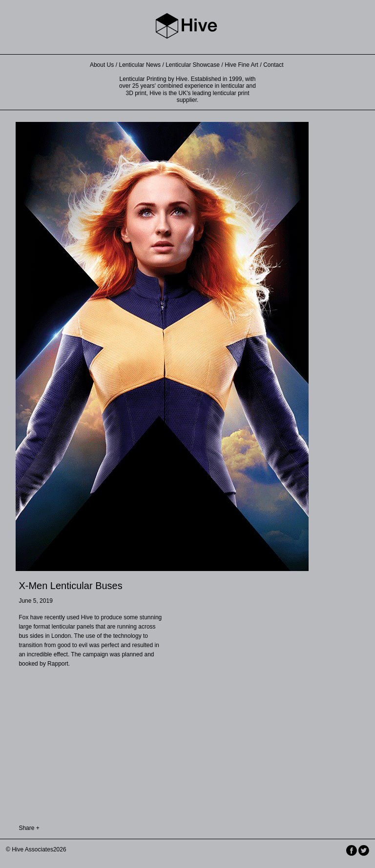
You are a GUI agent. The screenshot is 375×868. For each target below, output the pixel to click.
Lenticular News (140, 65)
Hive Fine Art (241, 65)
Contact (273, 65)
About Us (102, 65)
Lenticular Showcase (193, 65)
